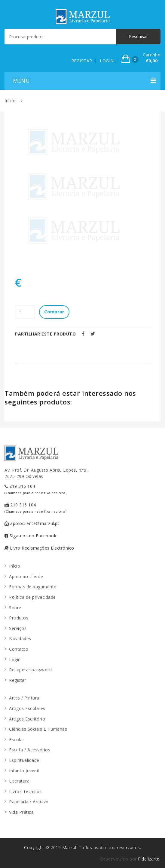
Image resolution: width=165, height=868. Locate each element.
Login (15, 659)
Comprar (54, 312)
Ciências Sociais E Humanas (38, 729)
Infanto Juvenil (24, 771)
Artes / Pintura (24, 698)
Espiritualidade (24, 760)
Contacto (19, 649)
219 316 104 (36, 489)
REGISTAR (82, 61)
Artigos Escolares (27, 708)
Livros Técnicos (25, 791)
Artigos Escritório (27, 719)
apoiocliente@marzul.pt (32, 523)
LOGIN (107, 61)
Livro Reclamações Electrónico (39, 548)
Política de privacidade (32, 597)
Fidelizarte (149, 859)
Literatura (19, 781)
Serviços (18, 628)
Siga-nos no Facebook (30, 536)
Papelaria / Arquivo (29, 802)
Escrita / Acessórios (30, 750)
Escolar (17, 740)
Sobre (15, 608)
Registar (18, 680)
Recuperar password (30, 670)
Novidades (20, 638)
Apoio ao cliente (26, 576)
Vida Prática (21, 812)
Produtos (19, 618)
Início (10, 101)
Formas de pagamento (33, 587)
